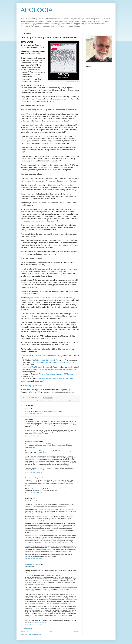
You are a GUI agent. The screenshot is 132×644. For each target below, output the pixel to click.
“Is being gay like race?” (41, 622)
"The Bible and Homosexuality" (43, 367)
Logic (69, 400)
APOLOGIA (37, 10)
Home (50, 632)
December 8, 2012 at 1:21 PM (33, 493)
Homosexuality (46, 400)
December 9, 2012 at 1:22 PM (33, 559)
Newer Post (24, 632)
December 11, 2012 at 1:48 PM (34, 625)
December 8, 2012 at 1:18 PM (33, 472)
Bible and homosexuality (31, 400)
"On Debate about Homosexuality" (44, 360)
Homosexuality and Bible (56, 400)
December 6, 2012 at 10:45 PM (34, 414)
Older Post (76, 632)
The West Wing (47, 446)
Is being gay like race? (34, 386)
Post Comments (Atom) (35, 635)
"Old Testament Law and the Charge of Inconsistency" (50, 363)
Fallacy (40, 400)
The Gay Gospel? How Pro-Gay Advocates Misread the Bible (53, 369)
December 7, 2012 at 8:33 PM (33, 436)
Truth (76, 400)
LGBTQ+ (65, 400)
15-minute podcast (42, 453)
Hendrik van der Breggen (33, 442)
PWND (73, 400)
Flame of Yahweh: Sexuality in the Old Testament (57, 374)
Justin (27, 409)
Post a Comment (28, 628)
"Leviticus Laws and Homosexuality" (47, 356)
